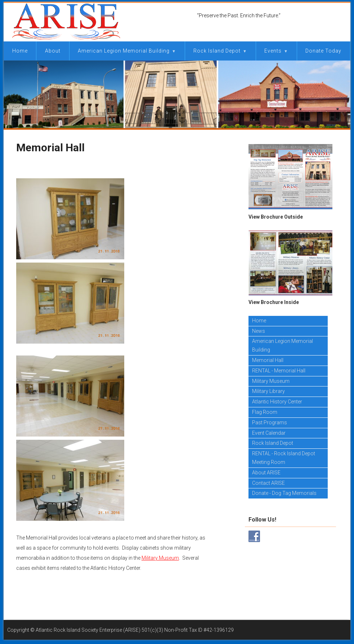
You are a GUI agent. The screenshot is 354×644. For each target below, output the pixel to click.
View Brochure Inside (274, 302)
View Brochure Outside (276, 217)
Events (273, 51)
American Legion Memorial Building (124, 51)
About (53, 51)
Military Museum (160, 558)
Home (20, 51)
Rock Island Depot (217, 51)
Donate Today (323, 51)
